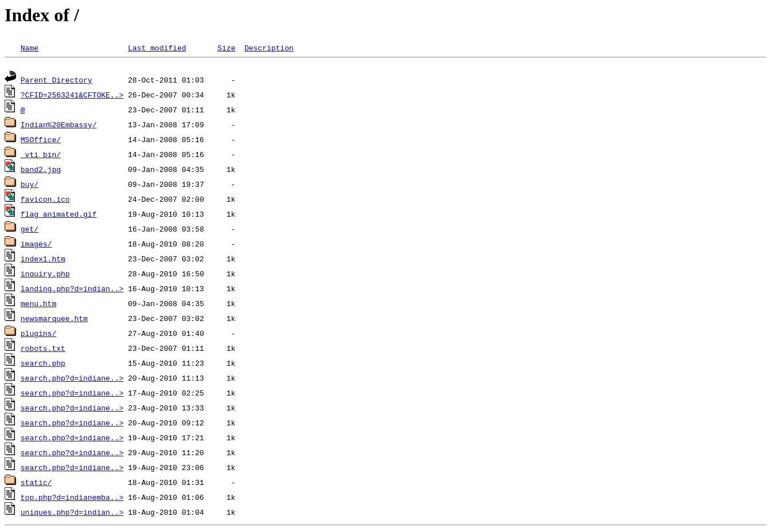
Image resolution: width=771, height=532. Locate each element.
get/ (30, 230)
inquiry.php (45, 275)
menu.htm (38, 305)
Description (269, 48)
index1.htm (43, 260)
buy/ (30, 186)
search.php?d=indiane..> (72, 380)
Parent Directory (57, 81)
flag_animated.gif (59, 216)
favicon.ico (45, 201)
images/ (36, 245)
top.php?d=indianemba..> (72, 499)
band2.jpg (41, 171)
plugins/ (38, 335)
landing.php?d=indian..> (72, 290)
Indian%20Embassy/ (59, 126)
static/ (36, 484)
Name (30, 48)
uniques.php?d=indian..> (72, 514)
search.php (43, 365)
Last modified (157, 48)
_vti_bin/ (41, 156)
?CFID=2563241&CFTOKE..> (72, 96)
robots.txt (43, 350)
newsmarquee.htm (54, 320)
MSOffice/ (41, 141)
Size (226, 48)
